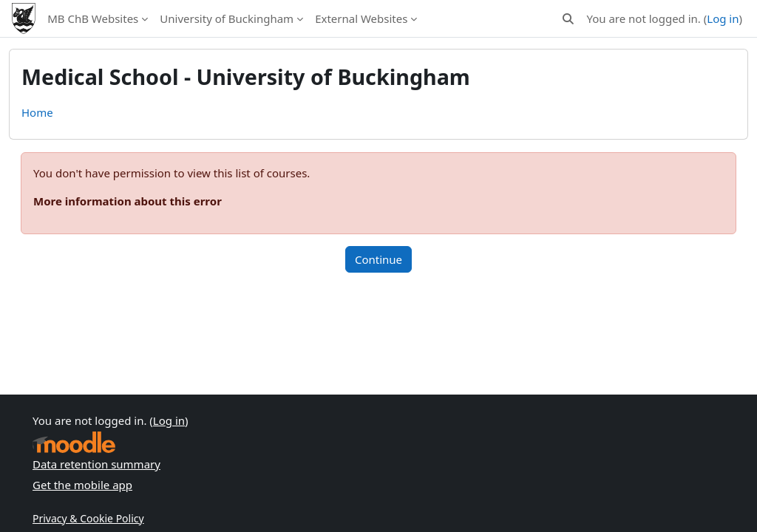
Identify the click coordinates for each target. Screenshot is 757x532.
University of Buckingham (227, 18)
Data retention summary (96, 464)
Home (37, 112)
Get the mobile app (82, 485)
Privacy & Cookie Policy (88, 518)
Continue (378, 259)
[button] (568, 19)
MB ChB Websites (93, 18)
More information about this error (128, 201)
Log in (723, 18)
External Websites (361, 18)
